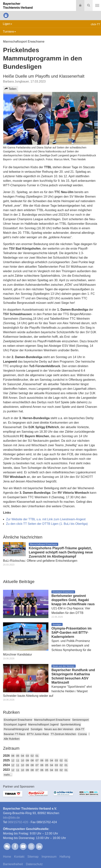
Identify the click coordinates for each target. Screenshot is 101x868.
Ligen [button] (7, 24)
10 (23, 760)
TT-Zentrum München (63, 734)
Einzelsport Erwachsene (18, 720)
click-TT (80, 729)
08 (32, 760)
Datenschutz (34, 864)
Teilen (11, 89)
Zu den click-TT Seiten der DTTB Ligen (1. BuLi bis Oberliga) (47, 524)
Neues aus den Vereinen (59, 729)
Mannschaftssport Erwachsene (52, 720)
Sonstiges (36, 729)
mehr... (8, 775)
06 (13, 756)
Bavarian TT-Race (14, 734)
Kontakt (19, 857)
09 (27, 760)
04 (23, 756)
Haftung (65, 857)
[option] (13, 796)
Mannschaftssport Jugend (43, 724)
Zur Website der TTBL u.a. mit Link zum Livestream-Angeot (46, 519)
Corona (82, 734)
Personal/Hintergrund (16, 729)
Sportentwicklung (70, 724)
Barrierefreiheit (13, 864)
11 (18, 760)
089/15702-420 (18, 822)
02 (32, 756)
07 (37, 760)
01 (37, 756)
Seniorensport (80, 720)
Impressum (49, 857)
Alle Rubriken (12, 739)
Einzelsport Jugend (15, 724)
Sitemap (33, 857)
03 (27, 756)
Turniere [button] (9, 32)
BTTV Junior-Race (38, 734)
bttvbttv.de (11, 818)
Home (7, 857)
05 (18, 756)
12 (13, 760)
